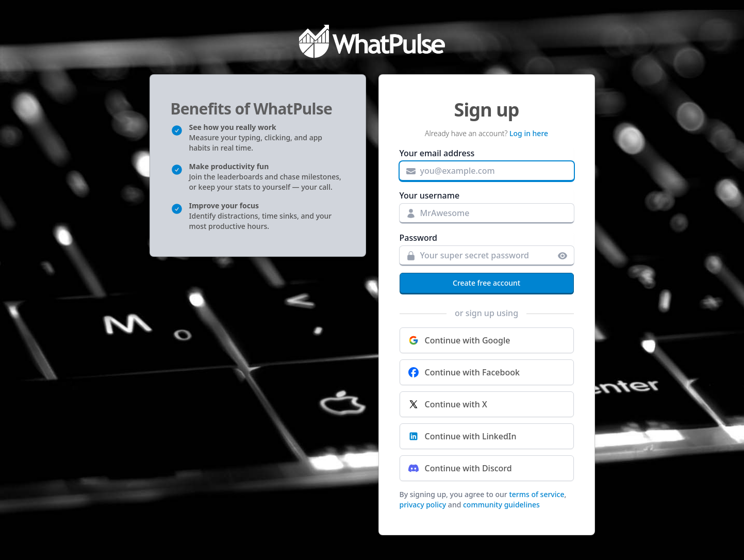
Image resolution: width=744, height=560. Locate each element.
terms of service (536, 494)
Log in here (529, 133)
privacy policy (423, 505)
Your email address (437, 153)
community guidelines (501, 505)
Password (419, 238)
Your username (430, 195)
